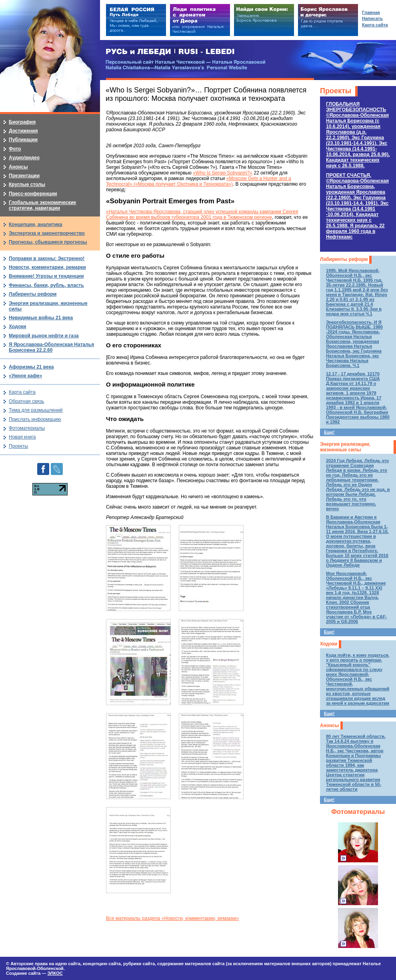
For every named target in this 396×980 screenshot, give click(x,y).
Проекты (336, 91)
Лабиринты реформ (344, 259)
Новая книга (22, 437)
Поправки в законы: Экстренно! (47, 259)
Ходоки (329, 644)
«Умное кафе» (25, 376)
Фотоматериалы (358, 812)
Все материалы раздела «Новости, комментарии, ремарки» (172, 918)
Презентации (24, 176)
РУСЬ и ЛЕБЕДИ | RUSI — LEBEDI (170, 52)
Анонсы (329, 725)
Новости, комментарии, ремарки (47, 267)
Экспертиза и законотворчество (47, 233)
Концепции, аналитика (36, 224)
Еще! (329, 432)
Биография (22, 122)
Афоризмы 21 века (31, 367)
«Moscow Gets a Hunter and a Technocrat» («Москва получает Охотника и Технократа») (199, 181)
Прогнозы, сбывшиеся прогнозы (48, 242)
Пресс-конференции (33, 194)
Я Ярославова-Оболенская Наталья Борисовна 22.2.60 (51, 347)
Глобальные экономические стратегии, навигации (42, 205)
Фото (15, 149)
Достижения (23, 131)
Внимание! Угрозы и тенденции (46, 276)
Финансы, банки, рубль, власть (46, 285)
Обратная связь (26, 401)
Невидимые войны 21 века (41, 318)
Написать (372, 18)
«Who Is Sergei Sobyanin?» (223, 173)
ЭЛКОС (55, 973)
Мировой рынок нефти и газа (44, 336)
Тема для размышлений (36, 410)
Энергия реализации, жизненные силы (345, 447)
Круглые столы (27, 184)
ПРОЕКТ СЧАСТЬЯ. (357, 206)
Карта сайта (22, 392)
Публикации (23, 140)
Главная (371, 12)
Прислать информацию (35, 419)
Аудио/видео (24, 158)
